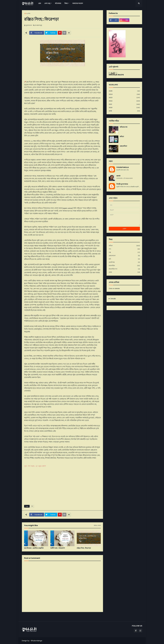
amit (118, 176)
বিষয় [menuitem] (66, 3)
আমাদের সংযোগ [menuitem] (78, 3)
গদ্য (29, 13)
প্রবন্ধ (124, 272)
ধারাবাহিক (124, 266)
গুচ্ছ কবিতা (123, 146)
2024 (124, 94)
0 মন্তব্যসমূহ (39, 25)
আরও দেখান (97, 525)
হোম (25, 13)
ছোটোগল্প (124, 262)
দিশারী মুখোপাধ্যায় (122, 184)
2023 (124, 98)
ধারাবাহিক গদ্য (124, 269)
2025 (124, 91)
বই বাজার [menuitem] (58, 3)
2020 (124, 108)
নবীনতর (25, 617)
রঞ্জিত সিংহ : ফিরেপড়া (84, 548)
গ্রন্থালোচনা (124, 256)
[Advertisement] (62, 486)
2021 (124, 104)
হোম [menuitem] (40, 3)
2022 (124, 101)
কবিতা (122, 137)
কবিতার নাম (124, 127)
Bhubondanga (37, 641)
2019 (124, 111)
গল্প (124, 252)
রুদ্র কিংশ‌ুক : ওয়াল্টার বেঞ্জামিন (34, 548)
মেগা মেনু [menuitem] (47, 3)
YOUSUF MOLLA (123, 167)
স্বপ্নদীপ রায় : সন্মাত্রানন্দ (58, 548)
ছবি (124, 259)
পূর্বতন (100, 617)
